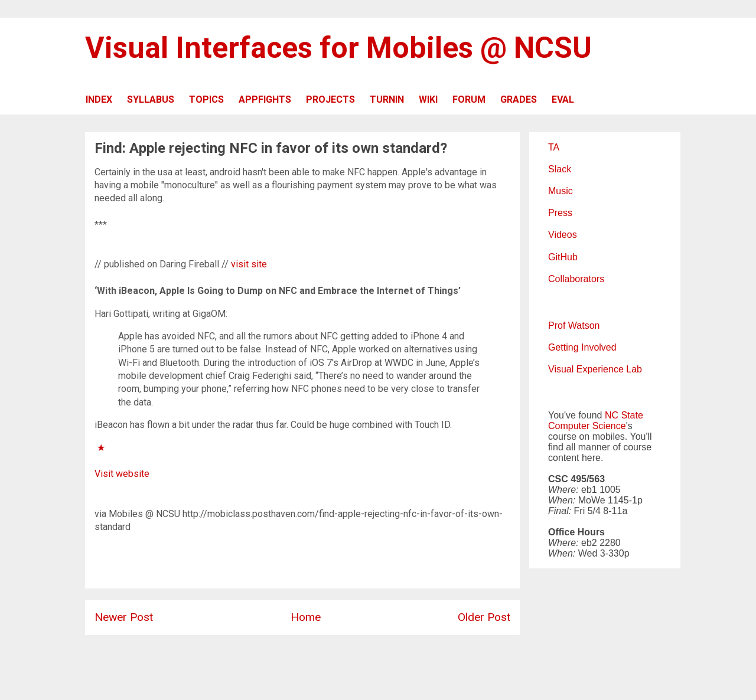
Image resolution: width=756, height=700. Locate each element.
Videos (563, 235)
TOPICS (206, 99)
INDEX (99, 99)
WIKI (428, 99)
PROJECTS (330, 99)
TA (554, 147)
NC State (624, 415)
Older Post (484, 617)
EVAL (563, 99)
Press (560, 213)
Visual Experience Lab (595, 369)
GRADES (519, 99)
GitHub (563, 257)
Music (561, 191)
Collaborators (576, 279)
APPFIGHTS (265, 99)
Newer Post (124, 617)
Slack (560, 169)
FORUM (469, 99)
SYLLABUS (151, 99)
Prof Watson (574, 326)
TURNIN (387, 99)
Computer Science (587, 426)
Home (306, 617)
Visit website (122, 474)
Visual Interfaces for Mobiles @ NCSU (338, 48)
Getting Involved (582, 347)
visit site (249, 264)
